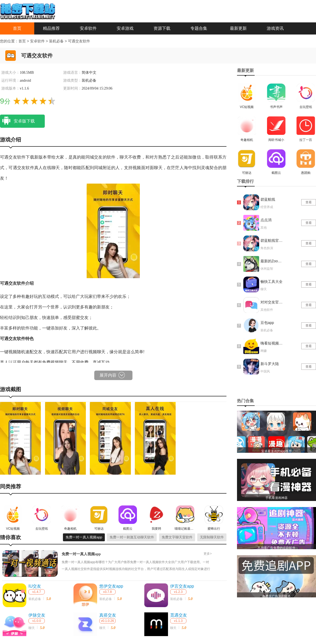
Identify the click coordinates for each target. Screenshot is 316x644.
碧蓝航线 (268, 199)
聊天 (32, 628)
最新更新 (238, 28)
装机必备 (57, 41)
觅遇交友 (179, 615)
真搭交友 (108, 615)
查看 (309, 202)
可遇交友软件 (79, 41)
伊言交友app (182, 586)
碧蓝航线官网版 (272, 240)
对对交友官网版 (272, 302)
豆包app (267, 323)
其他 (264, 228)
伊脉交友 (37, 615)
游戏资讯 (275, 28)
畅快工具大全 (271, 282)
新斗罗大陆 (270, 364)
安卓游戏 (125, 28)
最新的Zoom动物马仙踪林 (272, 261)
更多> (208, 554)
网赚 (264, 351)
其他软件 (267, 310)
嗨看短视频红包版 (272, 343)
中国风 (265, 371)
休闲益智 (267, 269)
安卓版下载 (17, 121)
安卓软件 (88, 28)
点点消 (266, 220)
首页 (17, 28)
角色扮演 (267, 248)
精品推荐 (51, 28)
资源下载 (162, 28)
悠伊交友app (111, 586)
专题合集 (199, 28)
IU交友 (35, 586)
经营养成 (267, 207)
